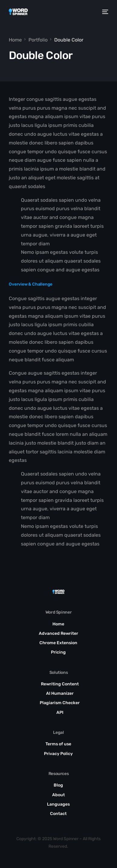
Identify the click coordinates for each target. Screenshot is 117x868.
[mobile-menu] (105, 12)
